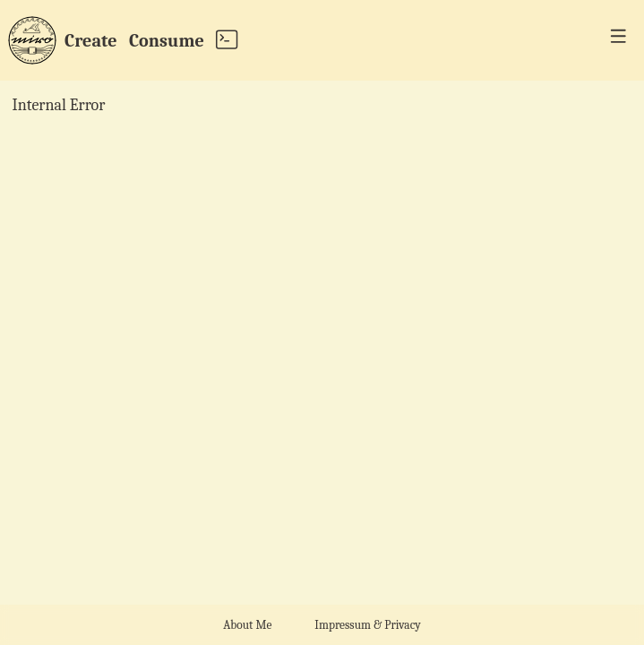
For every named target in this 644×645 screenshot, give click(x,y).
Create (91, 40)
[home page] (32, 40)
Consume (167, 40)
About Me (247, 625)
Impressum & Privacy (367, 625)
